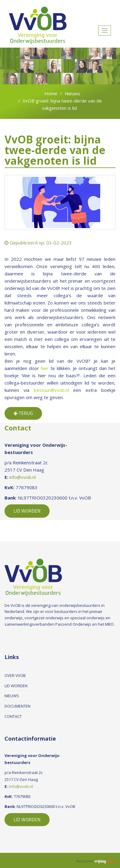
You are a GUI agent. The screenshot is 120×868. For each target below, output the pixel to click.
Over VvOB (15, 675)
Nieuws (72, 93)
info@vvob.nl (23, 477)
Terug (23, 413)
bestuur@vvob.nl (51, 390)
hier (45, 368)
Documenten (18, 706)
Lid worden (16, 686)
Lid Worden (27, 511)
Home (51, 93)
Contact (13, 716)
